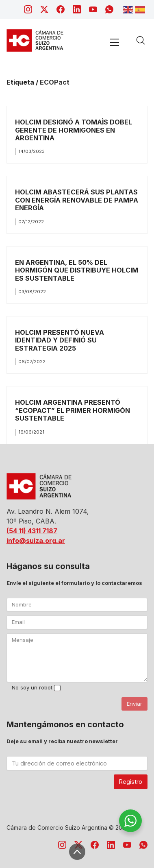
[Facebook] (61, 9)
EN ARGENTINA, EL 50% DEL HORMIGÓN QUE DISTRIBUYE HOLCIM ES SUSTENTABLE (77, 270)
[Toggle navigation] (114, 42)
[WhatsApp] (109, 9)
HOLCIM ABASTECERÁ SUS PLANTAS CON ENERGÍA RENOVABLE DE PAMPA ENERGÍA (77, 200)
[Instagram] (28, 9)
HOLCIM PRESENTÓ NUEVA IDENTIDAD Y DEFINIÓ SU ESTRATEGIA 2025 (60, 340)
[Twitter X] (44, 9)
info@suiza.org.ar (36, 541)
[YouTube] (93, 9)
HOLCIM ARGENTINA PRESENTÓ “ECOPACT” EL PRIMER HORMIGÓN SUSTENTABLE (73, 410)
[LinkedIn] (77, 9)
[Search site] (141, 40)
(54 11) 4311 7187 (32, 531)
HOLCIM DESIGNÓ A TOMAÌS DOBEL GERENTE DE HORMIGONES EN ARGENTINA (74, 130)
